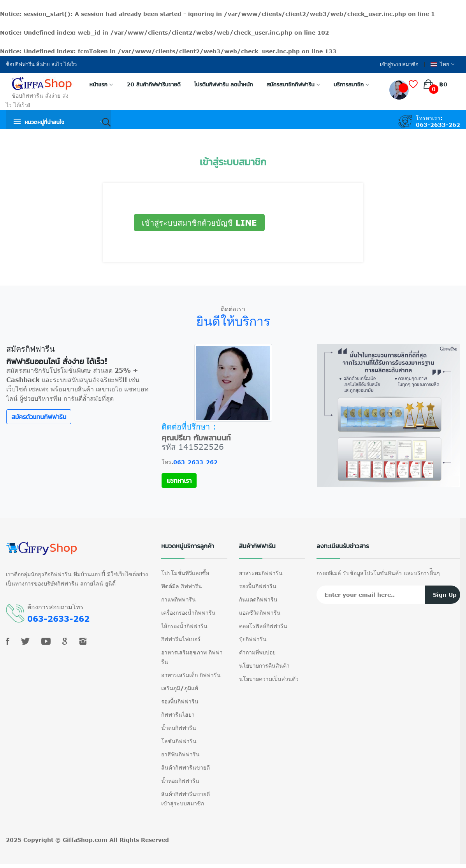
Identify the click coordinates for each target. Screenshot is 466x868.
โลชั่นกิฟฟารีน (179, 741)
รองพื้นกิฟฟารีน (180, 701)
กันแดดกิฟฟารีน (258, 599)
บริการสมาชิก (351, 84)
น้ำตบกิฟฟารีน (179, 728)
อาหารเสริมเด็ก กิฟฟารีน (191, 675)
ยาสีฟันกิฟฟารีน (180, 754)
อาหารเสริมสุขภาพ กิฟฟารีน (192, 657)
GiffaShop (78, 840)
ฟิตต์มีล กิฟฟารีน (182, 586)
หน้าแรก (101, 84)
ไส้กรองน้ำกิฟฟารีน (184, 626)
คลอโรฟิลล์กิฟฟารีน (263, 626)
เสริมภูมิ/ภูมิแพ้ (180, 688)
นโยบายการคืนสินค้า (264, 665)
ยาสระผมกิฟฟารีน (261, 573)
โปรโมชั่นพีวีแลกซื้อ (185, 573)
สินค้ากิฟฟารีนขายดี (186, 767)
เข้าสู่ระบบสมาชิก (399, 64)
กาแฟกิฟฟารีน (178, 599)
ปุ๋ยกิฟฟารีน (253, 639)
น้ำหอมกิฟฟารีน (180, 781)
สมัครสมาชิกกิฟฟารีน (293, 84)
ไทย (442, 64)
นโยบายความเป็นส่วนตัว (269, 679)
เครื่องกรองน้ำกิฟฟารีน (188, 613)
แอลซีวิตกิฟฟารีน (260, 613)
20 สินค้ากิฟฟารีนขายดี (154, 84)
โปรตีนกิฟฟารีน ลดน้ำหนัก (224, 84)
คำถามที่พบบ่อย (257, 652)
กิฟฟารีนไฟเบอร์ (181, 639)
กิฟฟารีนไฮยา (178, 715)
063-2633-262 (438, 125)
